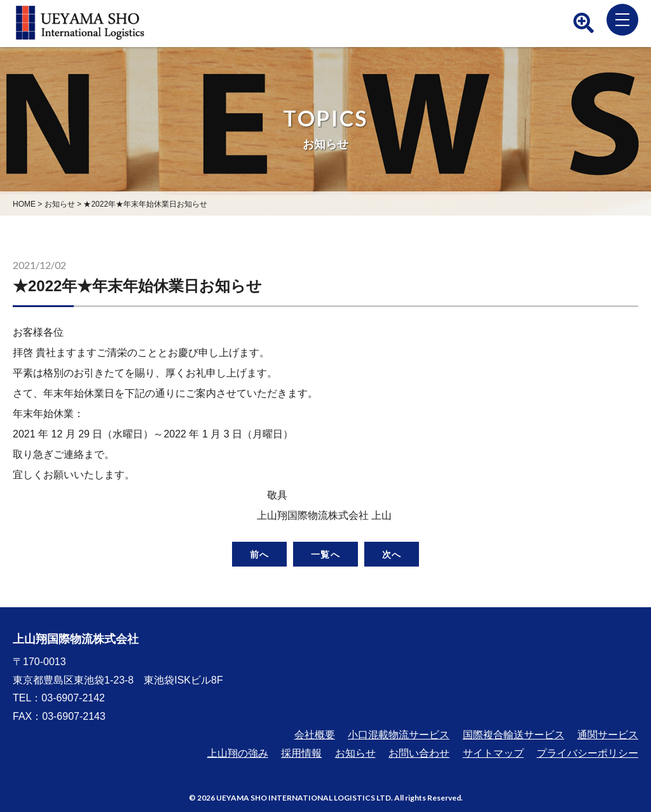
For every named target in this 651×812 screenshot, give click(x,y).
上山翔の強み (238, 753)
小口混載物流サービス (399, 735)
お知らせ (355, 753)
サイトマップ (493, 753)
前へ (259, 554)
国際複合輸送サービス (514, 735)
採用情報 (301, 753)
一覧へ (325, 554)
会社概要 (315, 735)
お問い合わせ (419, 753)
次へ (392, 554)
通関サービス (608, 735)
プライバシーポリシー (587, 753)
